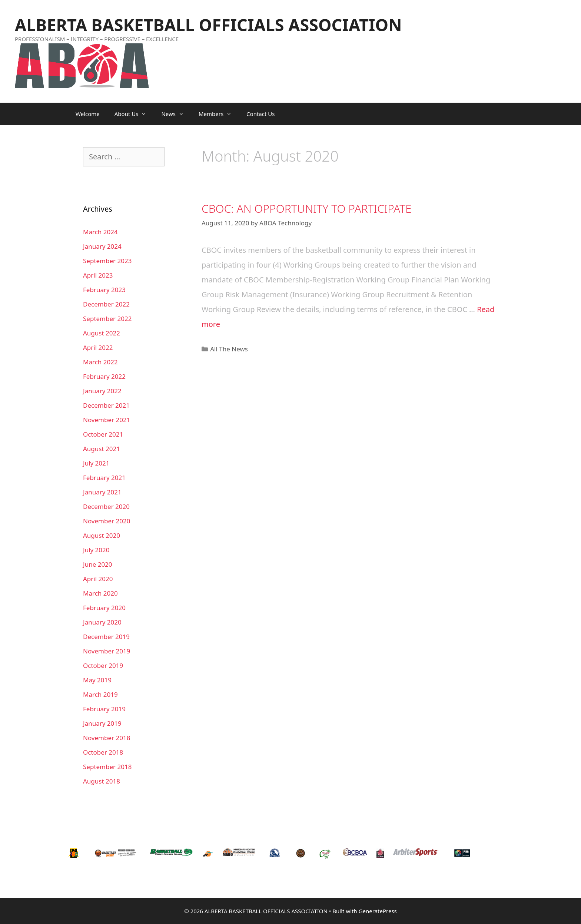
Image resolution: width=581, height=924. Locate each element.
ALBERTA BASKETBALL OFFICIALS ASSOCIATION (208, 25)
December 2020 (106, 506)
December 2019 (106, 637)
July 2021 (96, 463)
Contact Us (260, 114)
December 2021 (106, 405)
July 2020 (96, 550)
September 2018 (107, 767)
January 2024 (102, 246)
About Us (134, 114)
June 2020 (98, 564)
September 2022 (107, 319)
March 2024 (100, 232)
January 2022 (102, 391)
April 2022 (98, 347)
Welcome (88, 114)
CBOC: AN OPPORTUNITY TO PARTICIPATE (307, 208)
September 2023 (107, 261)
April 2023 (98, 275)
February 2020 (104, 608)
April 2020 (98, 579)
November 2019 (107, 651)
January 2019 (102, 723)
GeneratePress (378, 911)
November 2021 (107, 420)
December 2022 (106, 304)
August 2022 (102, 333)
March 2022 (100, 362)
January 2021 (102, 492)
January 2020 (102, 622)
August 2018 (102, 781)
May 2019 (97, 680)
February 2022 (104, 376)
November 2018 (107, 738)
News (176, 114)
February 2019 (104, 709)
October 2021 (103, 434)
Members (219, 114)
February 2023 (104, 290)
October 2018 (103, 752)
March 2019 (100, 694)
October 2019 (103, 665)
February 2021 (104, 478)
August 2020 (102, 535)
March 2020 (100, 593)
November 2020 (107, 521)
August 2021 (102, 449)
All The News (229, 349)
